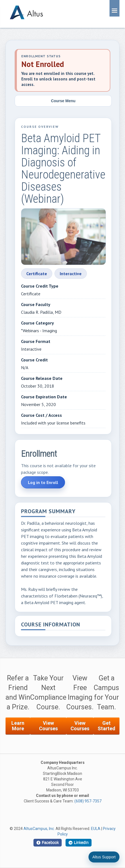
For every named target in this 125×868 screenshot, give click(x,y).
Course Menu (63, 101)
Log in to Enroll (43, 482)
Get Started (106, 726)
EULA (96, 829)
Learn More (18, 726)
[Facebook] (48, 843)
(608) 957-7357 (88, 801)
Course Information (51, 625)
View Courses (48, 726)
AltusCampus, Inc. (39, 829)
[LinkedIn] (79, 843)
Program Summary (48, 512)
